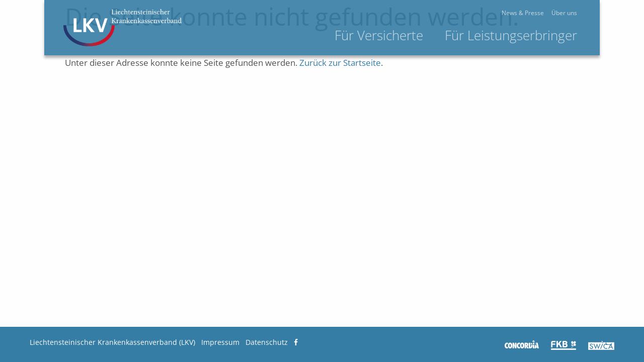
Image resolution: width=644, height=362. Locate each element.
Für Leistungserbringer (548, 35)
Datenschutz (267, 342)
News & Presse (559, 13)
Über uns (601, 13)
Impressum (220, 342)
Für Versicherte (416, 35)
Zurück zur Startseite (340, 63)
